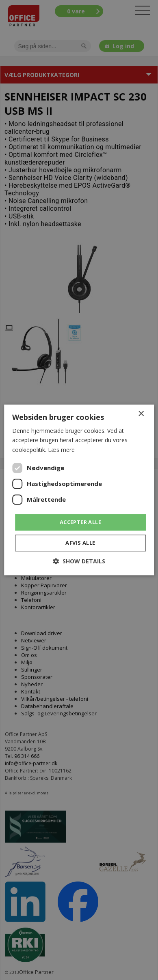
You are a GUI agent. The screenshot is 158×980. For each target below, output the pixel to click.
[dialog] (79, 490)
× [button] (141, 414)
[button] (79, 562)
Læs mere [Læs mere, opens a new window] (61, 450)
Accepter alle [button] (80, 522)
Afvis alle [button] (80, 543)
